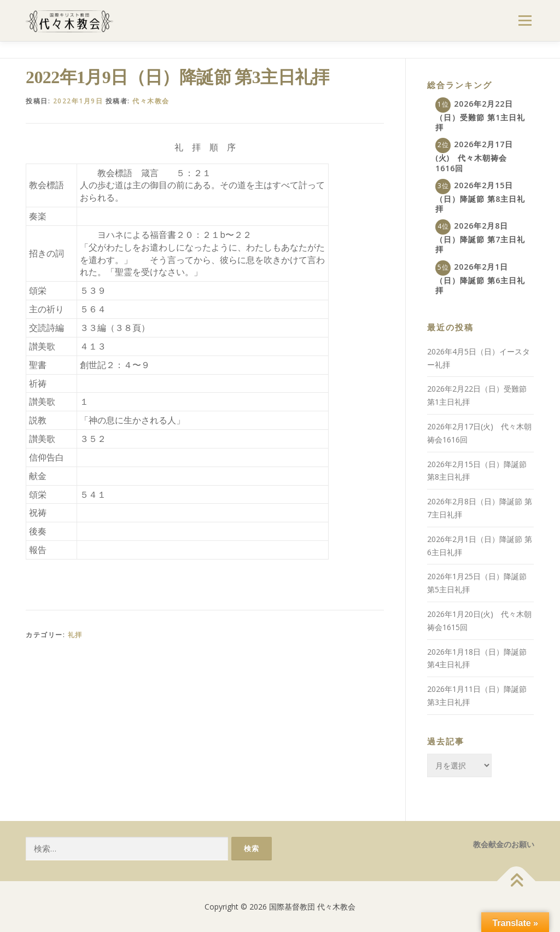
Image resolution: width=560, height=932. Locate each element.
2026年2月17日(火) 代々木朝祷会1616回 (474, 156)
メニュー (525, 21)
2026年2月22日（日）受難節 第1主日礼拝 (480, 115)
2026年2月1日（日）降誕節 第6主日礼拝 (480, 278)
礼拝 (75, 635)
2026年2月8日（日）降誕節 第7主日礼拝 (480, 237)
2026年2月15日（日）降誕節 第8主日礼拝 (480, 197)
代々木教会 (151, 101)
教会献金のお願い (504, 844)
